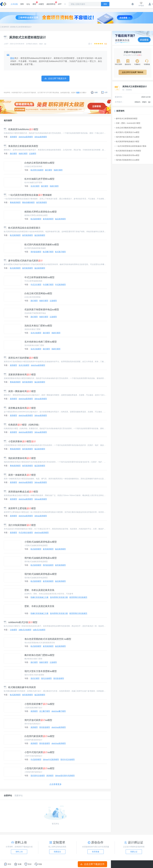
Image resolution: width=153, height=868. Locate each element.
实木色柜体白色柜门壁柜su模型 (41, 342)
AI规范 (41, 4)
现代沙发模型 (46, 678)
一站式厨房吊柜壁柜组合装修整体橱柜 (28, 195)
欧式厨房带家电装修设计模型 (127, 141)
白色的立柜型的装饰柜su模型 (39, 163)
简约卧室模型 (36, 252)
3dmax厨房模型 (41, 137)
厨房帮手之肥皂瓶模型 (20, 508)
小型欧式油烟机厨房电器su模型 (41, 542)
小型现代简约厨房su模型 (39, 768)
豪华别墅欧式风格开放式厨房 (23, 261)
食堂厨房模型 (42, 202)
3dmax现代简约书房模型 (65, 776)
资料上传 (19, 852)
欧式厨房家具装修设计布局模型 (128, 151)
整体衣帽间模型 (28, 202)
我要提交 (57, 852)
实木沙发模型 (36, 333)
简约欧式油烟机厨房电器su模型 (41, 558)
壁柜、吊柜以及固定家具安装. (40, 590)
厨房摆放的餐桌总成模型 (21, 492)
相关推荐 (8, 120)
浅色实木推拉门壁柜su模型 (38, 326)
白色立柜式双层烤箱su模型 (38, 293)
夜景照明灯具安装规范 (78, 597)
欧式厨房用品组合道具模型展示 (22, 228)
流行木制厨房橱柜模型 (20, 525)
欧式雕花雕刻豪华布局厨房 (20, 687)
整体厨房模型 (15, 202)
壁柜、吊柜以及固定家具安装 (39, 606)
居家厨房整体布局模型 (20, 375)
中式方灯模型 (36, 285)
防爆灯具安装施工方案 (40, 597)
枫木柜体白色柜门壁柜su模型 (39, 655)
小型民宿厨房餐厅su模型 (39, 704)
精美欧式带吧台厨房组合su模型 (41, 212)
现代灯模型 (35, 678)
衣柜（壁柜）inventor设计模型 (127, 123)
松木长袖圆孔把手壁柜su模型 (39, 179)
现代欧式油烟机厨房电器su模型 (41, 574)
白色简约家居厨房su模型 (39, 736)
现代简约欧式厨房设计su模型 (127, 137)
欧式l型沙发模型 (37, 170)
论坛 (28, 4)
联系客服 (96, 852)
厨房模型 (14, 137)
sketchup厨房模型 (26, 137)
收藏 (94, 92)
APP (60, 4)
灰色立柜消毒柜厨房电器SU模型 (128, 128)
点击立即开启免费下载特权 (133, 72)
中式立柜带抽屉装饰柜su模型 (39, 277)
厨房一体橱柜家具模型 (20, 475)
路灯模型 (14, 153)
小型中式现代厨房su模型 (39, 752)
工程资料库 (4, 27)
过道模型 (33, 153)
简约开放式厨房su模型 (38, 720)
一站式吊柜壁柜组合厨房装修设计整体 (131, 146)
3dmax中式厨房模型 (51, 759)
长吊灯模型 (35, 186)
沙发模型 (14, 630)
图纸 (12, 58)
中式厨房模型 (60, 285)
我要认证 (134, 852)
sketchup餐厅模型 (59, 711)
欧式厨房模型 (36, 219)
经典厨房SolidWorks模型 (21, 129)
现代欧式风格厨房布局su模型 (127, 155)
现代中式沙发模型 (68, 759)
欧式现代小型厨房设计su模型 (127, 132)
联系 (78, 93)
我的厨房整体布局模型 (20, 458)
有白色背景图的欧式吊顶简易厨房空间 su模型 (48, 639)
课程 (34, 3)
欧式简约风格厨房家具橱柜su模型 (42, 245)
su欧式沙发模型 (39, 630)
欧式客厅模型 (60, 252)
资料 (22, 4)
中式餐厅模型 (48, 285)
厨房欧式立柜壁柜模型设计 (21, 27)
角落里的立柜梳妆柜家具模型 (21, 146)
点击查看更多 (55, 784)
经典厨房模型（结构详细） (22, 425)
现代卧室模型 (59, 678)
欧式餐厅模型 (48, 252)
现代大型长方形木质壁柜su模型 (41, 671)
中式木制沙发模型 (26, 533)
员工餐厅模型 (45, 711)
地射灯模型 (23, 153)
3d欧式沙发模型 (25, 630)
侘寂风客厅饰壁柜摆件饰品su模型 (42, 310)
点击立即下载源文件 (93, 864)
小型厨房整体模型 (20, 441)
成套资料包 (51, 3)
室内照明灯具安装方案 (59, 597)
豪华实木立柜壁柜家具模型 (126, 119)
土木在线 (14, 4)
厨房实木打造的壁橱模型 (21, 358)
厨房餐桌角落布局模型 (20, 408)
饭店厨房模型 (60, 219)
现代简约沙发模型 (38, 776)
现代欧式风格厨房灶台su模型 (127, 160)
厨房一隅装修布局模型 (20, 391)
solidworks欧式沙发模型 (21, 622)
